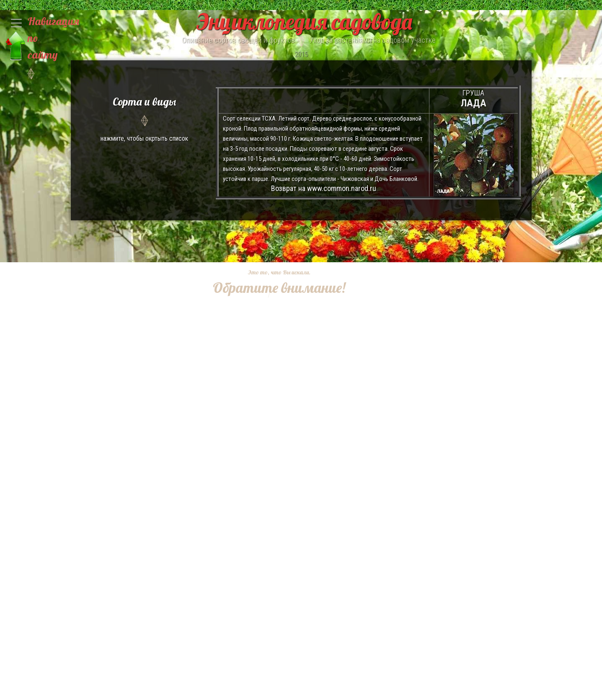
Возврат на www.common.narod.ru (324, 188)
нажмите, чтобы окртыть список (145, 118)
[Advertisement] (273, 423)
